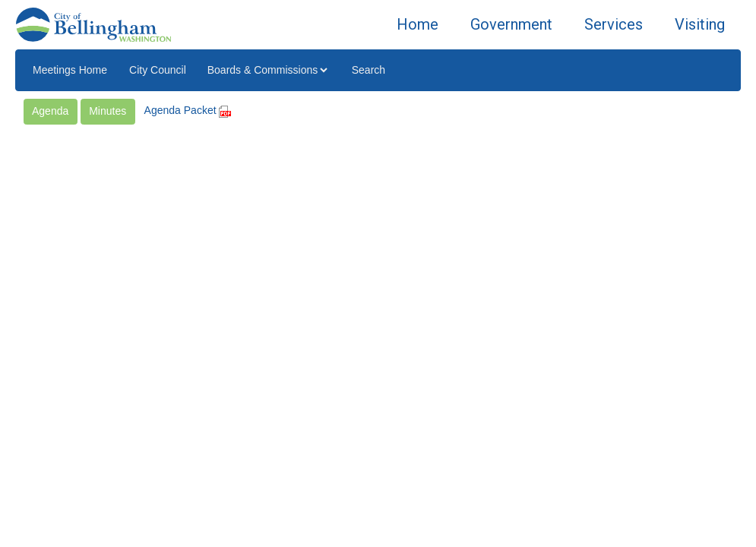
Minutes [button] (108, 111)
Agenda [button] (50, 111)
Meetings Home (70, 70)
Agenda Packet (188, 111)
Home (418, 24)
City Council (158, 70)
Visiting (700, 24)
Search (369, 70)
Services (614, 24)
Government (511, 24)
